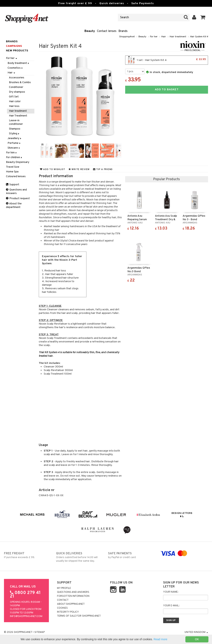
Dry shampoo (17, 92)
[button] (203, 17)
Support (13, 185)
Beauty (90, 31)
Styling (14, 134)
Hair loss (14, 106)
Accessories (17, 78)
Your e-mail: (171, 606)
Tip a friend (103, 169)
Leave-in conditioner (16, 122)
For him (12, 153)
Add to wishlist (53, 169)
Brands (123, 31)
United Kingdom (196, 632)
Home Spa (12, 172)
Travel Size (13, 167)
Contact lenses (107, 31)
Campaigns (14, 46)
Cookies (62, 608)
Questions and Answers (16, 192)
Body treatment (19, 63)
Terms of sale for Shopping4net (79, 616)
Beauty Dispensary (18, 162)
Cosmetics (15, 68)
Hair (164, 37)
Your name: (171, 592)
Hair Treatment (18, 116)
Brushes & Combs (20, 82)
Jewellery (15, 138)
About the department (14, 205)
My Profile (64, 588)
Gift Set (14, 97)
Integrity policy (68, 612)
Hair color (15, 101)
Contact (63, 600)
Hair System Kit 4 (199, 37)
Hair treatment (178, 37)
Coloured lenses (16, 176)
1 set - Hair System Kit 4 (167, 60)
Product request (18, 198)
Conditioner (16, 87)
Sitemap (40, 632)
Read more (160, 639)
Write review (79, 169)
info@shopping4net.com (26, 616)
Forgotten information (73, 596)
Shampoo (15, 129)
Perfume (14, 143)
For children (14, 157)
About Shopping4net (71, 604)
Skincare (14, 148)
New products (17, 51)
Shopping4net (127, 37)
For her (154, 37)
